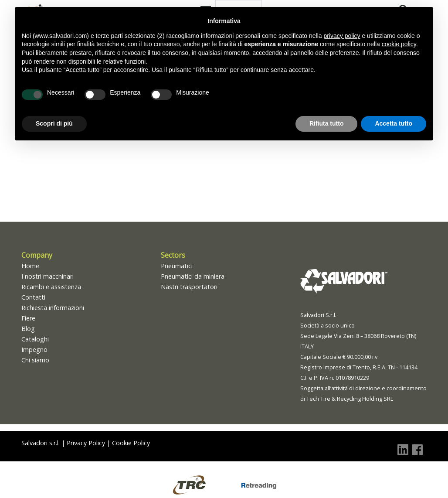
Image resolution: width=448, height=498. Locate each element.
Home (30, 266)
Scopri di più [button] (54, 123)
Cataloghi (35, 339)
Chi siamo (35, 360)
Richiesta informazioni (53, 308)
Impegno (34, 350)
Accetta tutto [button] (394, 123)
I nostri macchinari (48, 276)
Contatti (33, 297)
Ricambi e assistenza (51, 287)
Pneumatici (177, 266)
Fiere (28, 318)
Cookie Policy (131, 443)
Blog (28, 329)
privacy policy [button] (342, 36)
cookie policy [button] (399, 44)
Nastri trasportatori (189, 287)
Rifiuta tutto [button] (327, 123)
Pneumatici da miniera (193, 276)
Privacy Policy (86, 443)
